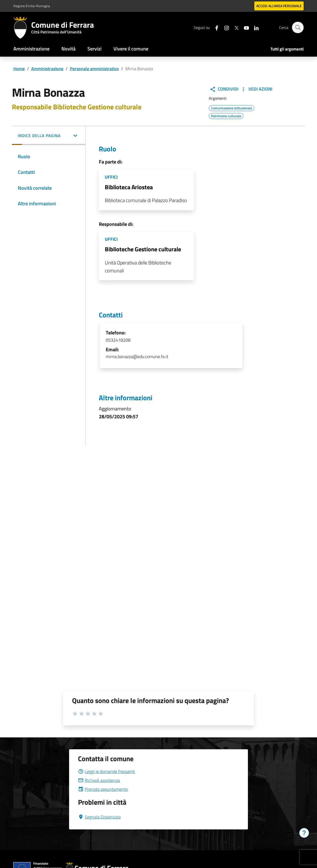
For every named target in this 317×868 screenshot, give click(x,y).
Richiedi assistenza (99, 780)
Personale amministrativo (94, 69)
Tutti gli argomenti (287, 49)
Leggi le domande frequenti (106, 771)
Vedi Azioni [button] (256, 89)
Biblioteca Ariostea (129, 187)
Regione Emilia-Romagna (32, 6)
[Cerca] (298, 27)
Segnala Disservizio (99, 817)
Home (19, 69)
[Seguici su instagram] (224, 27)
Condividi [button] (224, 89)
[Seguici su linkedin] (254, 27)
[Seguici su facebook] (214, 27)
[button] (49, 136)
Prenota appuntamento (103, 789)
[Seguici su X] (234, 27)
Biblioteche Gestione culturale (143, 249)
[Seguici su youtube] (244, 27)
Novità (68, 49)
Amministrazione (31, 49)
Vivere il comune (131, 49)
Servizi (94, 49)
